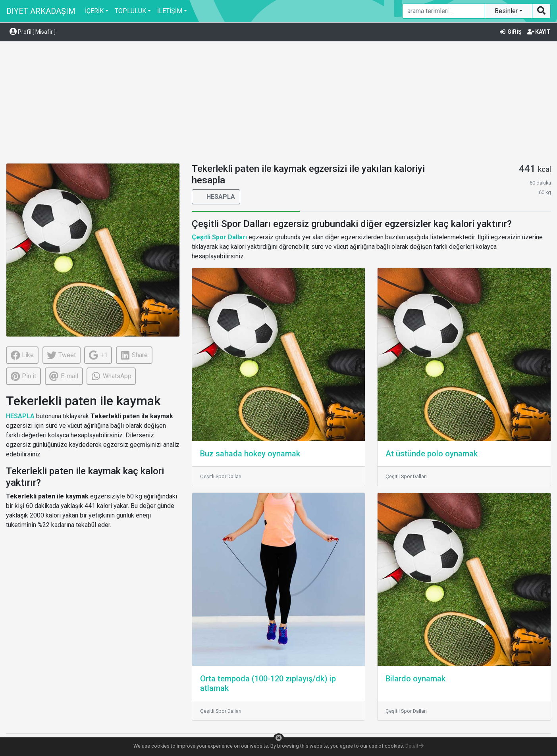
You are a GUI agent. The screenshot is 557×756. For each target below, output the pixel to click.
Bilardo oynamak (415, 679)
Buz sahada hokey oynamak (250, 454)
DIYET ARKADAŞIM (41, 11)
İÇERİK (94, 11)
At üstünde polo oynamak (432, 454)
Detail (414, 746)
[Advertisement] (279, 104)
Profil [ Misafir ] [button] (33, 32)
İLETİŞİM (170, 11)
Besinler (507, 11)
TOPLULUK (130, 11)
